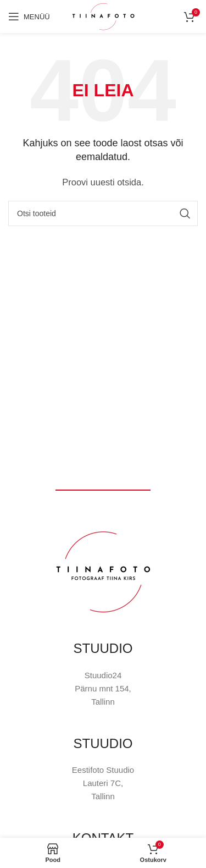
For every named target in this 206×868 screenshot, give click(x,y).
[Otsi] (103, 213)
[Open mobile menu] (29, 17)
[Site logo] (103, 16)
